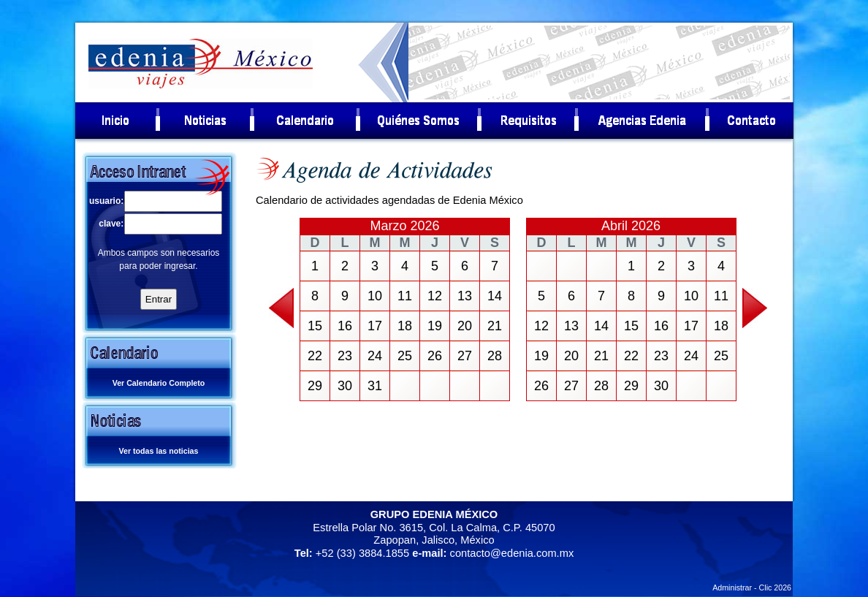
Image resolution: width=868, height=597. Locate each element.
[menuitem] (117, 121)
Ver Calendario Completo (159, 383)
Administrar (732, 588)
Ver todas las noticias (159, 451)
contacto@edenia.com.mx (512, 553)
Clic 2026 (775, 588)
